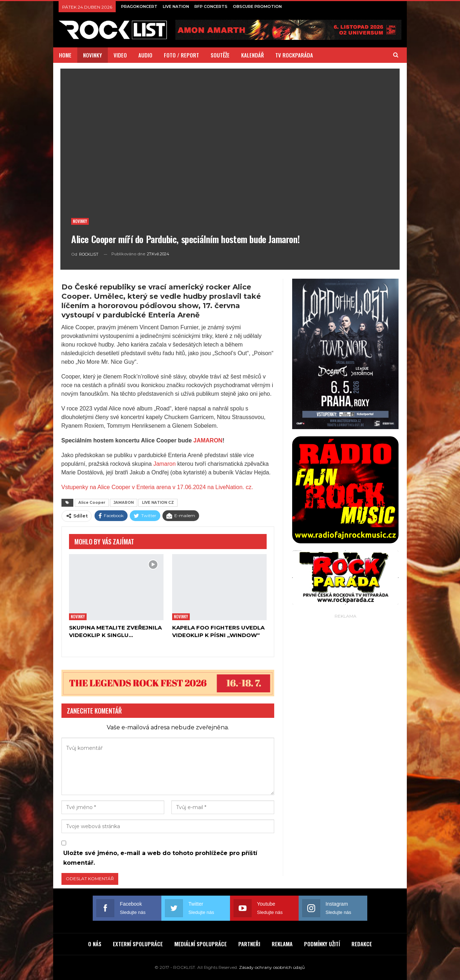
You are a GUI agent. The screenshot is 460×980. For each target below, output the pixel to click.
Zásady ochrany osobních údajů (272, 967)
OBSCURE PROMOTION (257, 6)
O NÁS (95, 944)
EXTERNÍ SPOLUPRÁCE (138, 944)
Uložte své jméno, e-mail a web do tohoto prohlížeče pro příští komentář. (160, 858)
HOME (65, 55)
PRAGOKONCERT (139, 6)
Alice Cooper (92, 503)
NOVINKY (93, 55)
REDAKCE (362, 944)
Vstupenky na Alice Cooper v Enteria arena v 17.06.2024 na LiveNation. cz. (157, 487)
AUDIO (145, 55)
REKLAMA (282, 944)
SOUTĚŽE (220, 55)
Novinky (80, 221)
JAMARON (208, 440)
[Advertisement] (345, 728)
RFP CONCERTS (211, 6)
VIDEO (120, 55)
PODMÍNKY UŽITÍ (322, 944)
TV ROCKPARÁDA (294, 55)
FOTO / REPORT (181, 55)
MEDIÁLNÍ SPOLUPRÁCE (201, 944)
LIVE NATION (176, 6)
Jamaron (165, 464)
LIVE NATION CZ (158, 503)
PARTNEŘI (249, 944)
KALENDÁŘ (252, 55)
